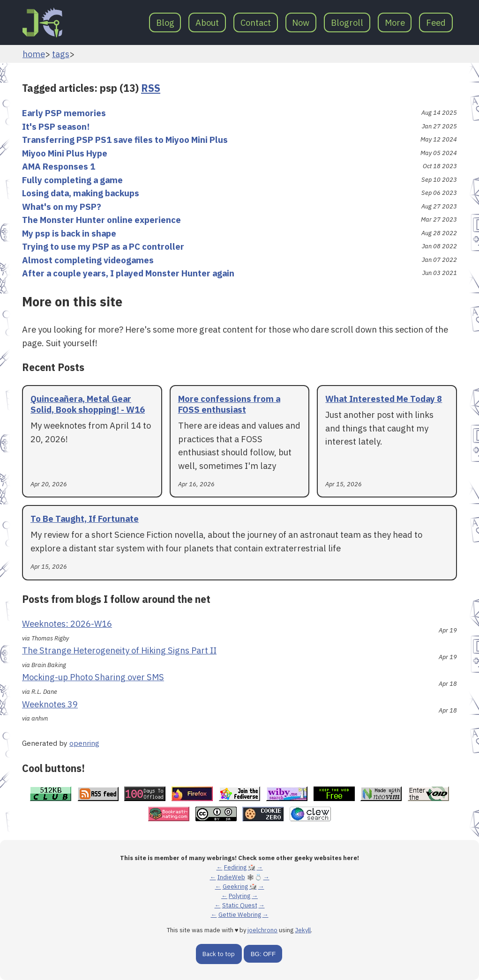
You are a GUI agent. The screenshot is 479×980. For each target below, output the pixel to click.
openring (84, 743)
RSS (151, 88)
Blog (165, 22)
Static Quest (240, 905)
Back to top (219, 954)
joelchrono (262, 930)
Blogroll (347, 22)
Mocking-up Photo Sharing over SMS (93, 677)
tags (61, 54)
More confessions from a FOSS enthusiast (229, 404)
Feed (436, 22)
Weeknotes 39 (50, 704)
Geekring (235, 887)
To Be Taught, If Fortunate (85, 519)
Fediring (235, 867)
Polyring (239, 896)
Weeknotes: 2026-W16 (67, 624)
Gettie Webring (240, 915)
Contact (256, 22)
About (207, 22)
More (395, 22)
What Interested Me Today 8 (384, 399)
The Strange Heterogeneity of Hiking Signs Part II (119, 650)
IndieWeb (231, 877)
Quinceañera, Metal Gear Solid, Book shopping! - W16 (88, 404)
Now (301, 22)
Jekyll (303, 930)
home (34, 54)
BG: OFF (263, 954)
